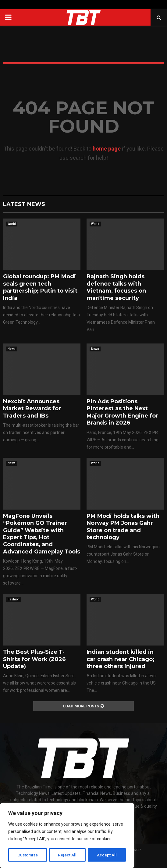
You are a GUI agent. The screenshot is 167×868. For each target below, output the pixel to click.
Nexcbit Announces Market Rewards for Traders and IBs (32, 409)
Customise (28, 855)
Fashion (14, 599)
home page (107, 149)
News (12, 349)
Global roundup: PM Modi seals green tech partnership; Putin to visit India (40, 287)
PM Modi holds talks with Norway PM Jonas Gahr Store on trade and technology (123, 527)
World (12, 224)
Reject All (68, 855)
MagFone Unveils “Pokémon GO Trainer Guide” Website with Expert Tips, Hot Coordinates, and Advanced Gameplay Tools (42, 534)
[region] (67, 836)
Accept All (107, 855)
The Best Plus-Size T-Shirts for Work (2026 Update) (34, 659)
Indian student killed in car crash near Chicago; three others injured (121, 659)
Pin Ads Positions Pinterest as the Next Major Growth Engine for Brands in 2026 (122, 412)
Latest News (24, 204)
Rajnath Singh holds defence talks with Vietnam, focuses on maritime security (116, 287)
